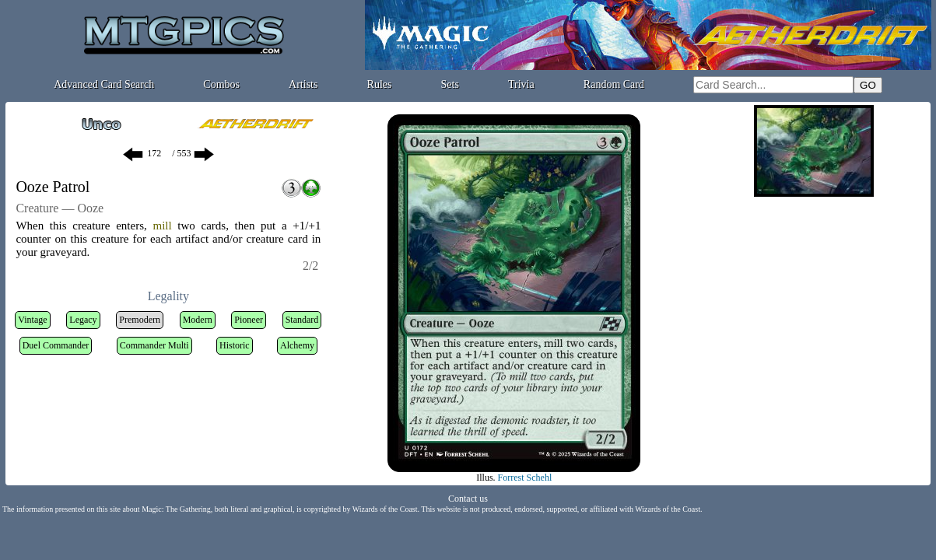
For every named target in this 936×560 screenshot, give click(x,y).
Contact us (468, 499)
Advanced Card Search (104, 84)
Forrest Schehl (525, 478)
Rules (380, 84)
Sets (450, 84)
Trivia (521, 84)
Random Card (614, 84)
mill (162, 226)
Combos (221, 84)
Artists (303, 84)
